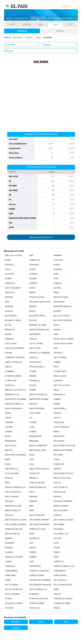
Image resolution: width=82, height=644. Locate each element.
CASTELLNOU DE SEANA (63, 344)
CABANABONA (35, 334)
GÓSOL (56, 390)
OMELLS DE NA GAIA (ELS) (39, 469)
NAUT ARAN (58, 455)
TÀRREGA (33, 552)
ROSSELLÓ (9, 515)
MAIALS (57, 432)
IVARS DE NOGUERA (37, 408)
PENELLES (9, 478)
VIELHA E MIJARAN (12, 594)
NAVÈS (8, 460)
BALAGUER (9, 306)
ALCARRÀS (58, 269)
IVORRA (8, 413)
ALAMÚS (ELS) (35, 260)
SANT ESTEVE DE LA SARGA (16, 520)
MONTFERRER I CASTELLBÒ (64, 446)
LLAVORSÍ (9, 427)
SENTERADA (58, 529)
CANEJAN (33, 339)
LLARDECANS (59, 422)
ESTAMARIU (9, 371)
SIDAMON (9, 538)
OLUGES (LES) (59, 464)
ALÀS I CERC (58, 260)
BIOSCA (57, 325)
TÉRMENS (33, 557)
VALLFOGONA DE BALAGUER (40, 585)
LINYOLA (57, 418)
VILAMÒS (8, 599)
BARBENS (33, 306)
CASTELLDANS (11, 344)
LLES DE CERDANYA (61, 427)
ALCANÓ (32, 269)
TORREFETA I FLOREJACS (39, 571)
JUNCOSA (57, 413)
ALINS (56, 279)
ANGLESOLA (10, 293)
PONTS (32, 492)
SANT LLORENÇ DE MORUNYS (16, 524)
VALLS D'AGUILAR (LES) (63, 585)
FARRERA (33, 376)
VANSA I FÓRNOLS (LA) (38, 589)
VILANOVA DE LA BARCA (63, 599)
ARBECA (32, 293)
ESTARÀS (33, 371)
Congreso (22, 31)
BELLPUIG (33, 320)
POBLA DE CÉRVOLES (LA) (15, 487)
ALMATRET (33, 283)
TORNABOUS (10, 566)
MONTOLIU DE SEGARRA (63, 450)
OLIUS (32, 464)
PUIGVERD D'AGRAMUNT (63, 501)
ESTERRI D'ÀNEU (60, 371)
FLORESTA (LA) (11, 381)
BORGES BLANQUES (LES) (39, 330)
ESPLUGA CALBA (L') (37, 367)
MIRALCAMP (34, 441)
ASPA (7, 302)
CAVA (56, 348)
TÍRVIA (56, 557)
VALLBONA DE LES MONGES (40, 580)
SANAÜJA (57, 515)
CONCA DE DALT (36, 362)
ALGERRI (8, 279)
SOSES (56, 543)
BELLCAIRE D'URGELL (37, 316)
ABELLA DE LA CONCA (13, 255)
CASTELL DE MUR (36, 344)
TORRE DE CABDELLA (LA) (64, 566)
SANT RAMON (59, 524)
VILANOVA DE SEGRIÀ (62, 603)
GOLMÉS (32, 390)
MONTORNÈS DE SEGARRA (15, 455)
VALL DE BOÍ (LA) (60, 580)
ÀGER (31, 255)
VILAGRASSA (34, 594)
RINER (32, 511)
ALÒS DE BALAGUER (13, 288)
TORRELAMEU (10, 575)
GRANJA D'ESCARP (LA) (38, 395)
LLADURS (33, 422)
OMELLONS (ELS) (12, 469)
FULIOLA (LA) (10, 385)
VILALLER (57, 594)
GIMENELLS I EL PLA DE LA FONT (16, 390)
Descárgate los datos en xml (41, 237)
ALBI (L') (8, 269)
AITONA (8, 260)
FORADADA (58, 381)
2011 (70, 25)
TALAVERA (9, 552)
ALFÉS (56, 274)
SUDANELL (9, 548)
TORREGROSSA (60, 571)
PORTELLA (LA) (60, 492)
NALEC (32, 455)
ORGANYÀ (57, 469)
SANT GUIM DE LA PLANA (63, 520)
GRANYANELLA (59, 395)
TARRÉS (57, 552)
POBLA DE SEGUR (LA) (38, 487)
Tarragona (16, 628)
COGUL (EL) (34, 357)
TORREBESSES (35, 566)
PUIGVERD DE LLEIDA (13, 506)
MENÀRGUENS (10, 441)
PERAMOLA (34, 478)
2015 (55, 25)
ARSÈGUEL (9, 297)
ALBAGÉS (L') (10, 265)
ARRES (56, 293)
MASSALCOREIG (35, 436)
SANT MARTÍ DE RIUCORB (39, 524)
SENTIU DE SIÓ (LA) (12, 534)
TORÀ (31, 562)
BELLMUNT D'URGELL (13, 320)
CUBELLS (8, 367)
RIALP (31, 506)
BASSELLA (9, 311)
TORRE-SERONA (60, 575)
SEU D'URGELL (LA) (61, 534)
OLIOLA (8, 464)
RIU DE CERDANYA (61, 511)
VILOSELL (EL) (35, 608)
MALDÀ (8, 436)
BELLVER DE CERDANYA (63, 320)
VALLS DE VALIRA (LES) (14, 589)
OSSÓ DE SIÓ (34, 473)
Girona (41, 622)
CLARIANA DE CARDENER (15, 357)
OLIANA (57, 460)
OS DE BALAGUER (12, 473)
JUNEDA (8, 418)
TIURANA (8, 562)
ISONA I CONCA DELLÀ (14, 408)
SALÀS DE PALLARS (37, 515)
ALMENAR (57, 283)
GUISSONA (33, 404)
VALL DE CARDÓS (12, 585)
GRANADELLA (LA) (12, 395)
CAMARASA (9, 339)
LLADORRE (9, 422)
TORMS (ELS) (59, 562)
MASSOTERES (59, 436)
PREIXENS (57, 497)
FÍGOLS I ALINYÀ (60, 376)
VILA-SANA (9, 608)
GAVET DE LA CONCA (62, 385)
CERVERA (9, 353)
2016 (41, 25)
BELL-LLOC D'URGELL (62, 316)
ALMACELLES (10, 283)
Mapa (50, 18)
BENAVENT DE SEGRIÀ (38, 325)
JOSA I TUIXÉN (35, 413)
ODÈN (31, 460)
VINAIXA (57, 608)
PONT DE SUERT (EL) (13, 492)
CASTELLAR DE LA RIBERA (64, 339)
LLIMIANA (9, 432)
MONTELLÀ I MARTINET (38, 446)
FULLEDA (33, 385)
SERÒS (32, 534)
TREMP (8, 580)
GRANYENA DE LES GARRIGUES (16, 399)
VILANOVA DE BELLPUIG (38, 599)
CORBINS (57, 362)
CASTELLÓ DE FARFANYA (15, 348)
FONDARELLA (34, 381)
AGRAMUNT (58, 255)
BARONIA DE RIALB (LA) (63, 306)
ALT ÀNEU (57, 288)
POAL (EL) (57, 483)
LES (31, 418)
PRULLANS (9, 501)
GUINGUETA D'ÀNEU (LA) (14, 404)
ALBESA (57, 265)
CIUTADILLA (58, 353)
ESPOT (56, 367)
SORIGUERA (9, 543)
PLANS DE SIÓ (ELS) (37, 483)
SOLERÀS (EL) (35, 538)
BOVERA (8, 334)
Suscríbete (66, 6)
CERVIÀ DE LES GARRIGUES (40, 353)
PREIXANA (33, 497)
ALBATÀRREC (34, 265)
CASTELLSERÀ (35, 348)
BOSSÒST (57, 330)
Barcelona (16, 622)
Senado (60, 31)
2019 (12, 25)
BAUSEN (32, 311)
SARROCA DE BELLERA (14, 529)
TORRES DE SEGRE (36, 575)
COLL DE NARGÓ (60, 357)
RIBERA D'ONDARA (61, 506)
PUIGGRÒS (33, 501)
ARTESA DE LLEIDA (37, 297)
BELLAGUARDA (11, 316)
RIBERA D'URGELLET (13, 511)
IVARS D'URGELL (60, 408)
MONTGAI (9, 450)
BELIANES (57, 311)
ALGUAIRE (33, 279)
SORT (31, 543)
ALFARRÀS (33, 274)
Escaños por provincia (63, 18)
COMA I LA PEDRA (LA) (14, 362)
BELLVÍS (8, 325)
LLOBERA (33, 432)
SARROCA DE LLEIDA (37, 529)
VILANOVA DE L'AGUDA (14, 603)
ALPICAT (32, 288)
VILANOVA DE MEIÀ (37, 603)
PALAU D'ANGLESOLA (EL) (64, 473)
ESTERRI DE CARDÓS (13, 376)
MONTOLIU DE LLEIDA (38, 450)
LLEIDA (32, 427)
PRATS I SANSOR (12, 497)
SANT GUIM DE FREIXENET (39, 520)
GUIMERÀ (57, 399)
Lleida (66, 622)
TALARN (57, 548)
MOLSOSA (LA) (11, 446)
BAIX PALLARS (59, 302)
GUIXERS (57, 404)
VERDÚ (56, 589)
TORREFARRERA (11, 571)
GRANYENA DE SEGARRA (39, 399)
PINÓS (7, 483)
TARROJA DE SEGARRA (14, 557)
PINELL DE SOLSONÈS (62, 478)
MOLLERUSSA (59, 441)
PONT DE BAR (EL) (61, 487)
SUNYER (32, 548)
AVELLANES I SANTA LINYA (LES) (41, 302)
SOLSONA (57, 538)
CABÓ (56, 334)
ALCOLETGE (9, 274)
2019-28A (27, 25)
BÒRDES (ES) (10, 330)
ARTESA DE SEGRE (61, 297)
